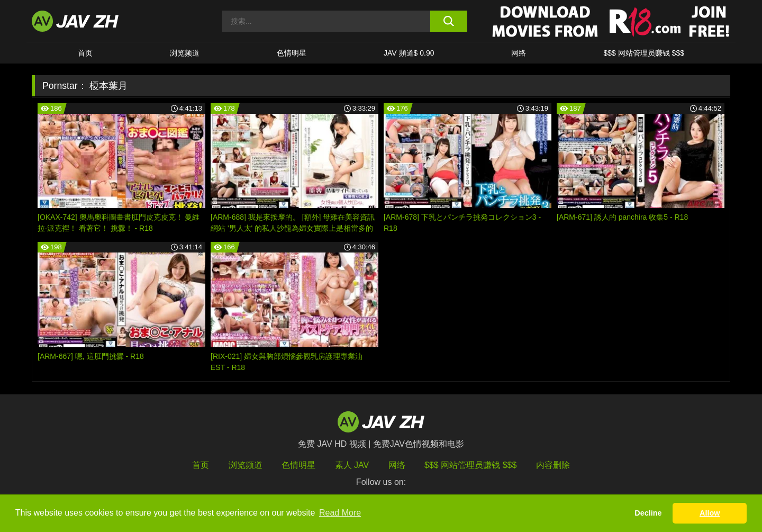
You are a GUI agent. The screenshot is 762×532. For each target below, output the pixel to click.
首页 (85, 53)
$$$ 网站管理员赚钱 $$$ (644, 53)
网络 (519, 53)
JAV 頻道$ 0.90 (409, 53)
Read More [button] (340, 513)
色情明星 (292, 53)
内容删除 (553, 465)
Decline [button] (648, 513)
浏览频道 (185, 53)
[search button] (448, 21)
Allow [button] (710, 513)
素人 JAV (352, 465)
